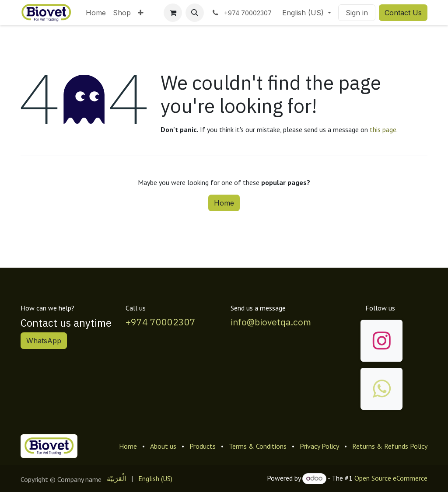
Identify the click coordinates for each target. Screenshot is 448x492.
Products (203, 446)
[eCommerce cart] (173, 13)
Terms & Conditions (258, 446)
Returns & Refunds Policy (390, 446)
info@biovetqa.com (271, 322)
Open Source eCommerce (391, 478)
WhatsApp (44, 341)
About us (163, 446)
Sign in (357, 13)
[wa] (381, 389)
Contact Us (403, 13)
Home (224, 203)
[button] (195, 13)
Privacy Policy (319, 446)
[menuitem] (96, 13)
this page (383, 129)
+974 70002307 (161, 322)
